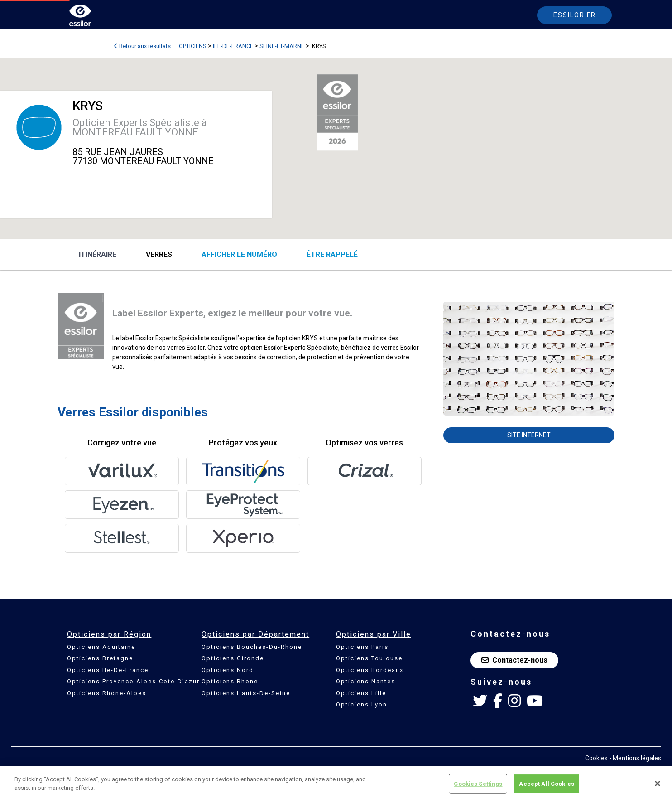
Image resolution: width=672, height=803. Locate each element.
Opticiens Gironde (233, 658)
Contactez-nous (514, 660)
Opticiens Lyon (362, 704)
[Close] (658, 784)
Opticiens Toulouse (369, 658)
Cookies (596, 758)
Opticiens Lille (361, 693)
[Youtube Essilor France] (535, 701)
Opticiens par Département (255, 634)
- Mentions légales (635, 758)
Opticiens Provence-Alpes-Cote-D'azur (133, 681)
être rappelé (332, 254)
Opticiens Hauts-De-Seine (246, 693)
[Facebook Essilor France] (498, 701)
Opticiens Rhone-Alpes (107, 693)
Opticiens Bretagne (100, 658)
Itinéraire (98, 254)
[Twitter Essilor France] (480, 701)
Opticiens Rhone (230, 681)
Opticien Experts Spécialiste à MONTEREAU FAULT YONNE (140, 127)
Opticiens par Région (109, 634)
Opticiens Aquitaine (101, 647)
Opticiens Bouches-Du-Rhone (252, 647)
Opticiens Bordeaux (370, 670)
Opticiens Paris (362, 647)
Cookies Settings (478, 784)
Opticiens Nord (228, 670)
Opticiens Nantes (366, 681)
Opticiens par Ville (374, 634)
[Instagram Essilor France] (514, 701)
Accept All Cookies (546, 784)
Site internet (529, 435)
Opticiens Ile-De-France (108, 670)
